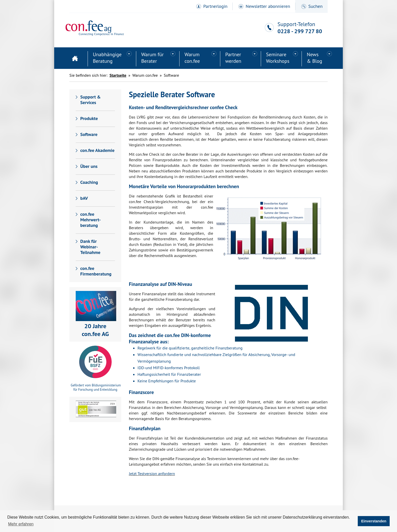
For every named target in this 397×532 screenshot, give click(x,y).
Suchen (315, 6)
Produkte (89, 118)
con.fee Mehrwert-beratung (91, 220)
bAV (84, 198)
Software (89, 134)
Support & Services (91, 100)
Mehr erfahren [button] (21, 524)
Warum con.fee (192, 58)
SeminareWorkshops (278, 58)
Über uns (89, 166)
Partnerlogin (215, 6)
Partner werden (233, 58)
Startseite (75, 59)
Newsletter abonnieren (268, 6)
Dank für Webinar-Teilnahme (90, 247)
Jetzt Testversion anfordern (152, 474)
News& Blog (315, 58)
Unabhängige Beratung (107, 58)
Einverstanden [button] (374, 521)
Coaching (89, 182)
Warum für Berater (153, 58)
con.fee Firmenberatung (96, 271)
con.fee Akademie (97, 150)
